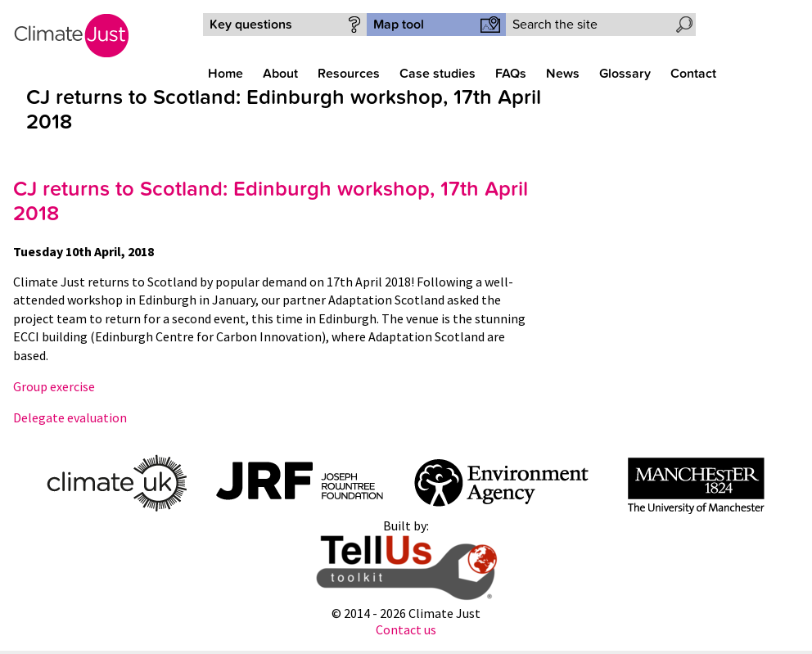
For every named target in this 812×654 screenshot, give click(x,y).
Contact (693, 74)
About (280, 74)
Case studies (438, 74)
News (563, 74)
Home (226, 74)
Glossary (625, 74)
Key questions (251, 25)
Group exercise (54, 386)
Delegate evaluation (70, 417)
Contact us (406, 629)
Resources (349, 74)
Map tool (399, 25)
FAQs (511, 74)
